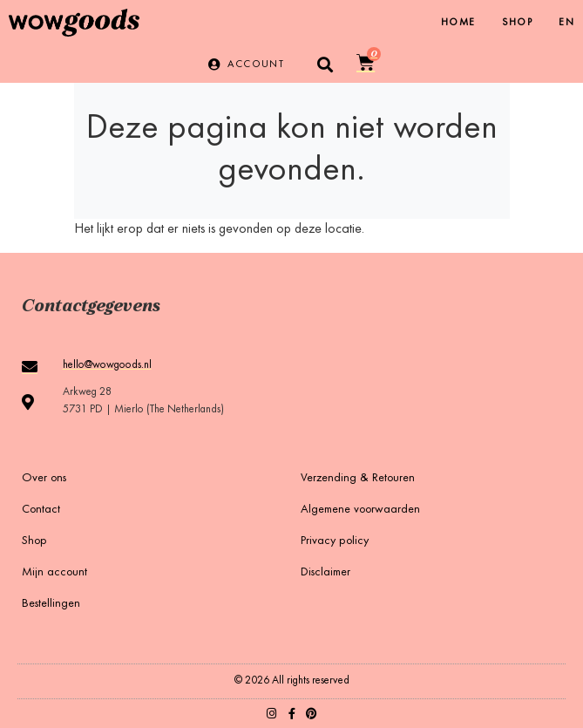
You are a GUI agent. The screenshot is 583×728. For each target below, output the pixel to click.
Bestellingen (51, 604)
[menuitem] (566, 23)
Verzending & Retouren (358, 479)
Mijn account (54, 573)
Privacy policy (335, 541)
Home (458, 23)
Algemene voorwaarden (360, 510)
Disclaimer (325, 573)
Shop (518, 23)
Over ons (44, 479)
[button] (325, 64)
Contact (41, 510)
